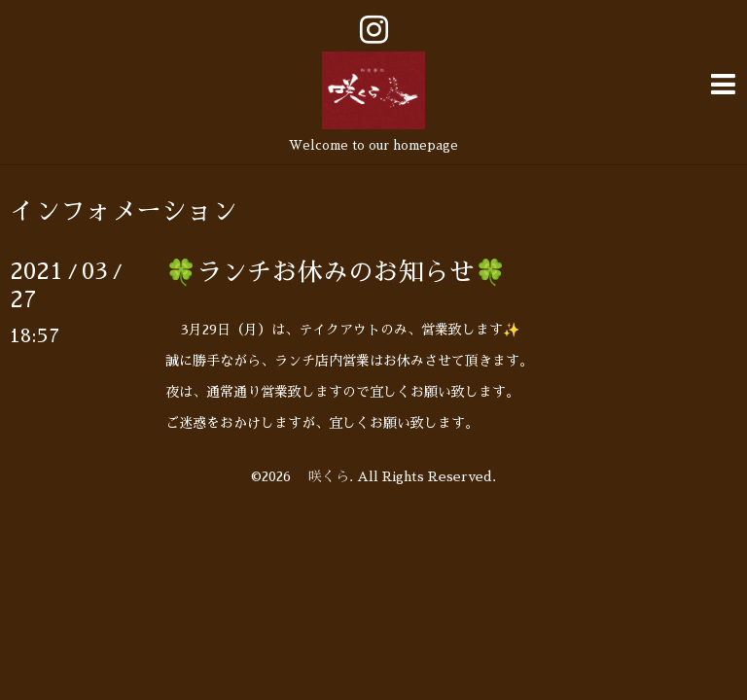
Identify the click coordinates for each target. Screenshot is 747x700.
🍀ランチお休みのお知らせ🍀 (336, 269)
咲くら (322, 473)
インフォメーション (124, 208)
